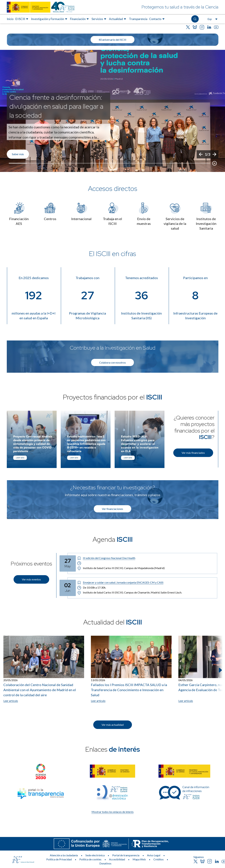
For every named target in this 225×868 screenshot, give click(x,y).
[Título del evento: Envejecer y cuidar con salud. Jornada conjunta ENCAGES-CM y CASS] (146, 582)
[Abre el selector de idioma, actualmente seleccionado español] (212, 19)
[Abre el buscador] (195, 19)
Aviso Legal (154, 855)
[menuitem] (10, 19)
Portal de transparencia (126, 855)
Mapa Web (139, 859)
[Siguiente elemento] (220, 670)
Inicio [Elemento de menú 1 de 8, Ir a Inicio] (10, 19)
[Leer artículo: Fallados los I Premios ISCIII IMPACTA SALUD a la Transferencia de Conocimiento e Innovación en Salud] (131, 669)
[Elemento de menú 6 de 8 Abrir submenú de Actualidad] (118, 19)
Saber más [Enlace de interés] (18, 154)
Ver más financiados (193, 453)
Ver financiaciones (112, 509)
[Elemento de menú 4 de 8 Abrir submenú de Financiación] (80, 19)
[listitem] (112, 111)
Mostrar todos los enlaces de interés (113, 812)
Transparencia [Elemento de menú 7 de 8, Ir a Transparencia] (138, 19)
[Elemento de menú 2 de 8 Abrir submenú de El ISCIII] (22, 19)
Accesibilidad (117, 859)
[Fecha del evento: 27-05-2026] (68, 563)
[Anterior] (201, 154)
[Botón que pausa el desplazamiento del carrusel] (214, 163)
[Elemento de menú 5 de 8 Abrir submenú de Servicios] (99, 19)
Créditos (159, 859)
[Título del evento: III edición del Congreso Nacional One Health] (146, 558)
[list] (112, 111)
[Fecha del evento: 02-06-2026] (68, 588)
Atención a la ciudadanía (64, 855)
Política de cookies (90, 859)
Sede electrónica (95, 855)
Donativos (105, 863)
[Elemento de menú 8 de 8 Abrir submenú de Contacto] (157, 19)
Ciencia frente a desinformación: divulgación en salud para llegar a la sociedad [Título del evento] (56, 106)
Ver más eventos (31, 579)
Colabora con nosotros (112, 362)
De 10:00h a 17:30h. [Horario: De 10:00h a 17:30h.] (92, 588)
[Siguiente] (214, 154)
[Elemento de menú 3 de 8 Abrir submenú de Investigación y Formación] (50, 19)
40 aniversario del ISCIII (112, 40)
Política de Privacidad (59, 859)
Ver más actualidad (113, 725)
